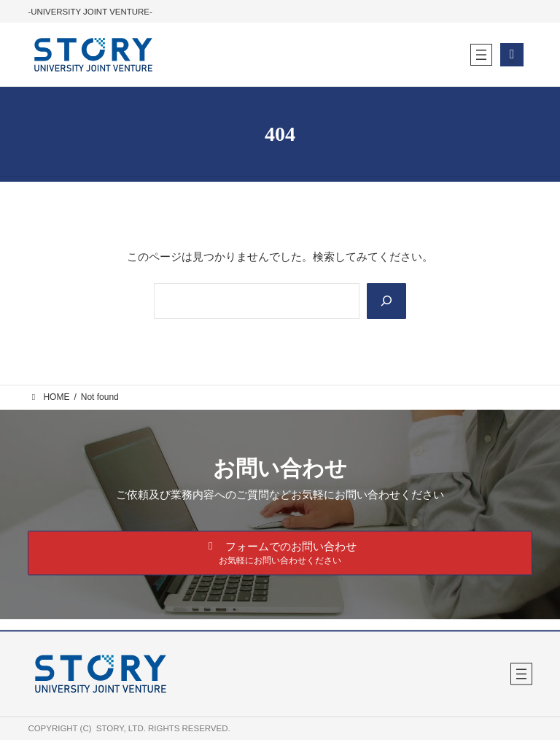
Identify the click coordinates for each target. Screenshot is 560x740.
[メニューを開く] (481, 55)
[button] (280, 554)
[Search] (386, 301)
